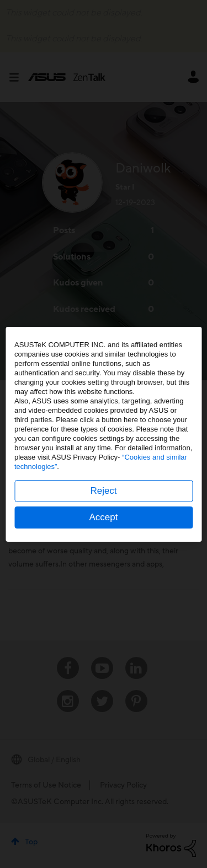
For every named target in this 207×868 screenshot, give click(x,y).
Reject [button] (103, 491)
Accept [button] (104, 517)
